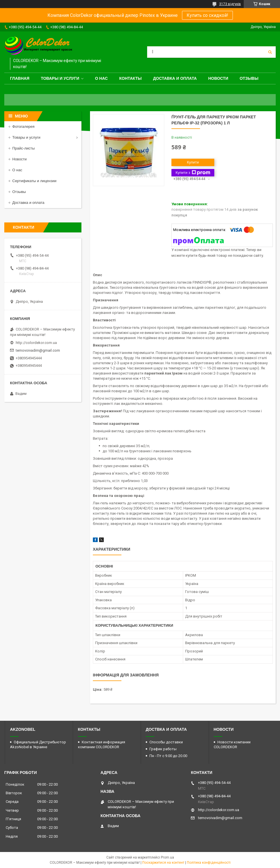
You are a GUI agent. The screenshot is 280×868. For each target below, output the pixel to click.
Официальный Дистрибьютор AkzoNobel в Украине (38, 744)
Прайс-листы (24, 148)
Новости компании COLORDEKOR (232, 744)
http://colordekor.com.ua (36, 343)
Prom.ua (167, 857)
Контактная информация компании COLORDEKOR (102, 744)
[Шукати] (270, 52)
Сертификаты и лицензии (34, 181)
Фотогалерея (23, 127)
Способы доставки (166, 742)
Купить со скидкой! (207, 15)
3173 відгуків (230, 4)
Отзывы (249, 78)
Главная (20, 78)
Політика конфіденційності (209, 863)
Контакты (130, 78)
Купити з (193, 173)
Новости (218, 78)
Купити (193, 162)
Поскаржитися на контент (163, 863)
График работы (163, 749)
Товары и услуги (60, 78)
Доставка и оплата (175, 78)
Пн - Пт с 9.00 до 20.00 (168, 756)
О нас (101, 78)
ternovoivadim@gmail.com (38, 350)
